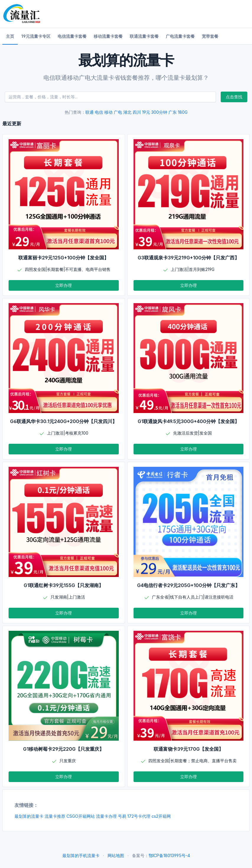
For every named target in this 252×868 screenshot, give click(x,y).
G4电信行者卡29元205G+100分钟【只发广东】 (188, 585)
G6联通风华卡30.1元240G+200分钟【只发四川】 (64, 421)
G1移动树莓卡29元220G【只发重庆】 (64, 749)
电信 (99, 112)
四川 (137, 112)
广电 (118, 112)
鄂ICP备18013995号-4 (169, 855)
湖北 (127, 112)
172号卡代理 (139, 816)
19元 (146, 112)
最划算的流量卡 (29, 816)
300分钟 (159, 112)
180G (183, 112)
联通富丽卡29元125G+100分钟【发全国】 (64, 258)
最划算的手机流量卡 (81, 855)
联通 (90, 112)
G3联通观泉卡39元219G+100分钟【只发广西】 (188, 258)
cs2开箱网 (161, 816)
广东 (173, 112)
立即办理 (64, 285)
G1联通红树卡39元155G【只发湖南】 (64, 585)
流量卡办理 (106, 816)
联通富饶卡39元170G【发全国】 (188, 749)
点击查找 (234, 97)
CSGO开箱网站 (81, 816)
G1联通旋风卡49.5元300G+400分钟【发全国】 (188, 421)
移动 (108, 112)
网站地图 (116, 855)
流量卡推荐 (55, 816)
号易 (122, 816)
